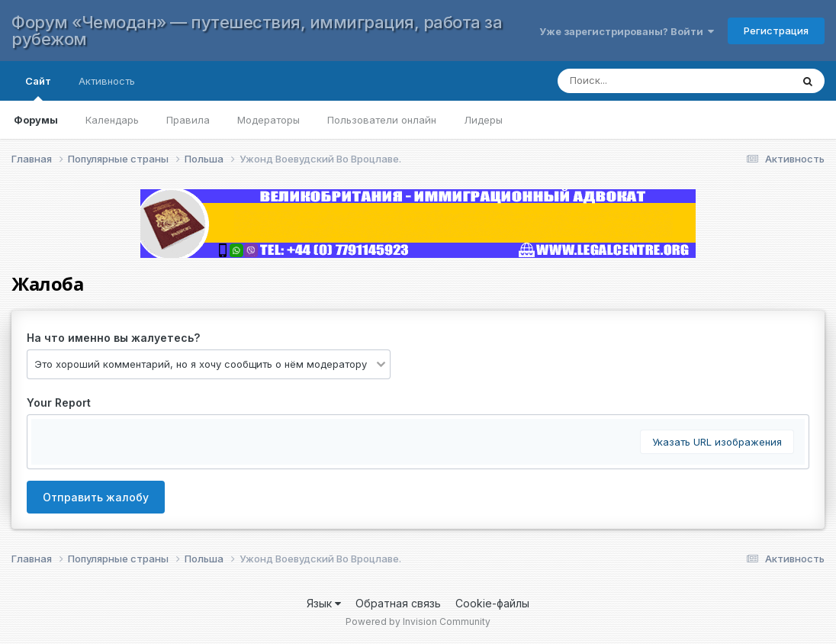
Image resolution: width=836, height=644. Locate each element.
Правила (188, 120)
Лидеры (483, 120)
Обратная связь (398, 603)
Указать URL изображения (717, 442)
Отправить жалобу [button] (96, 497)
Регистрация (776, 31)
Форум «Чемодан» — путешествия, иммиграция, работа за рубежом (257, 31)
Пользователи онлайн (382, 120)
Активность (107, 81)
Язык (324, 603)
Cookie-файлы (492, 603)
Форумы (36, 120)
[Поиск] (659, 81)
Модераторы (268, 120)
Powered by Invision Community (418, 621)
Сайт (38, 88)
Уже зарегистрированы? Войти (627, 31)
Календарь (112, 120)
